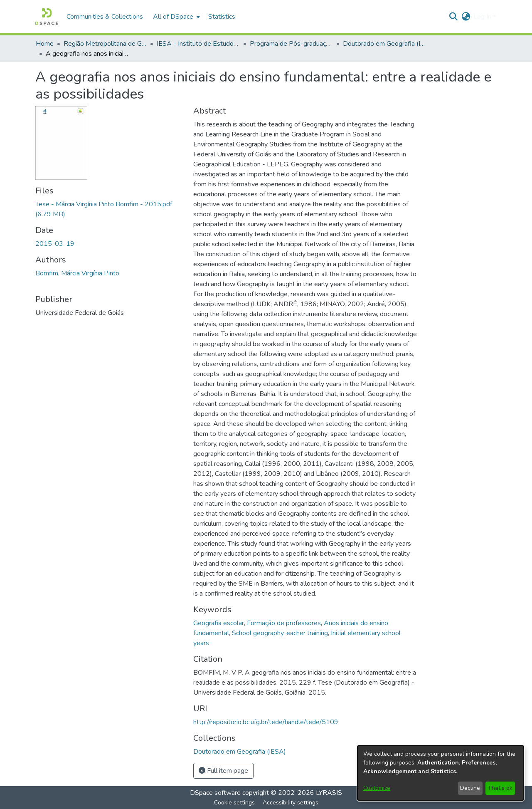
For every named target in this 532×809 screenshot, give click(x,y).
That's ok (500, 788)
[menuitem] (176, 17)
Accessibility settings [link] (291, 803)
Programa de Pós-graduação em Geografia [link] (291, 44)
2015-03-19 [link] (55, 244)
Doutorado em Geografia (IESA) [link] (384, 44)
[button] (47, 17)
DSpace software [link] (215, 793)
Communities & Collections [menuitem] (105, 17)
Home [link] (45, 44)
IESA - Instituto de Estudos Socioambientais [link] (198, 44)
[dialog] (441, 773)
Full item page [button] (223, 771)
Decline (470, 788)
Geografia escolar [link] (219, 623)
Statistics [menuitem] (222, 17)
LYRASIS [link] (329, 793)
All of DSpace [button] (173, 17)
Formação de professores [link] (284, 623)
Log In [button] (483, 17)
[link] (240, 752)
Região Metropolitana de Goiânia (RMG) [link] (105, 44)
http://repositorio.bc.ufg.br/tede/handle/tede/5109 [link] (266, 722)
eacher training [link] (307, 633)
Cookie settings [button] (234, 803)
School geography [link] (258, 633)
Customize (377, 788)
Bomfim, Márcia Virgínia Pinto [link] (77, 273)
